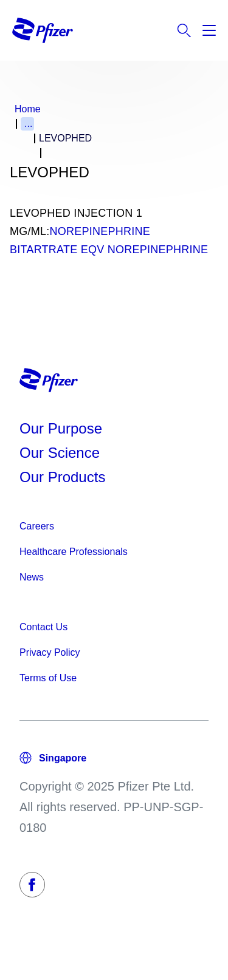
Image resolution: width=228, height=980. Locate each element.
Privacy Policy (50, 652)
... (28, 124)
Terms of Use (48, 678)
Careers (37, 526)
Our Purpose (61, 428)
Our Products (62, 477)
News (32, 577)
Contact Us (43, 627)
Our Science (60, 453)
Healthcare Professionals (74, 552)
